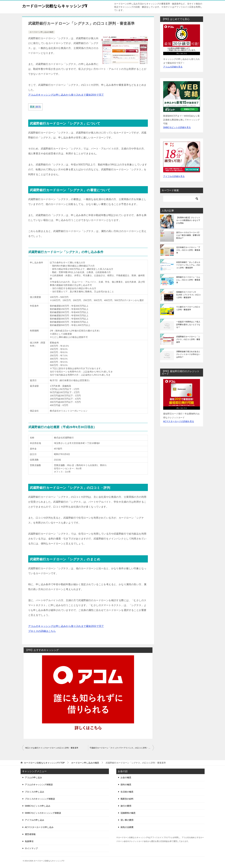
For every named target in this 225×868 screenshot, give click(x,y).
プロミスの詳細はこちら (42, 631)
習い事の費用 (127, 820)
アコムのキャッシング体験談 (39, 785)
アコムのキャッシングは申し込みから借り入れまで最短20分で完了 (66, 95)
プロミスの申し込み (35, 792)
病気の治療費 (127, 827)
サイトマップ (31, 848)
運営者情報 (30, 834)
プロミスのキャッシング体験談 (40, 799)
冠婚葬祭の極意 (128, 813)
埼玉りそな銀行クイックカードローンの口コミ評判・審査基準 (52, 748)
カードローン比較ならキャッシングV (61, 5)
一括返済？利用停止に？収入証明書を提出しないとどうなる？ (188, 325)
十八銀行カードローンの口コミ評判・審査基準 (188, 308)
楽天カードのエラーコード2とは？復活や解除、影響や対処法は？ (188, 235)
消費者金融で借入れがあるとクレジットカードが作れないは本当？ (188, 354)
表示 (38, 107)
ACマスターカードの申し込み (39, 827)
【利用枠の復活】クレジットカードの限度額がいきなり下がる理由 (188, 220)
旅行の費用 (126, 806)
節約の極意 (126, 785)
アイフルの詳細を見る (174, 176)
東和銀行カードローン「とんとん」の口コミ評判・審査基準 (188, 280)
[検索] (182, 199)
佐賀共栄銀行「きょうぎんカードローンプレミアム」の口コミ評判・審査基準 (188, 265)
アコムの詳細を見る (173, 67)
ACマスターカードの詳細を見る (179, 421)
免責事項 (29, 841)
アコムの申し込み (33, 777)
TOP (44, 763)
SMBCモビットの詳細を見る (177, 127)
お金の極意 (126, 777)
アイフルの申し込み (35, 820)
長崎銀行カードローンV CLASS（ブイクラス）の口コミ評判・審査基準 (188, 295)
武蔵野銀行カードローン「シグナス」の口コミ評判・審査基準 (188, 339)
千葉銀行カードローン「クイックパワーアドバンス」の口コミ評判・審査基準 (122, 748)
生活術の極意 (127, 792)
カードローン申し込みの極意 (42, 32)
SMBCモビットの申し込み (38, 806)
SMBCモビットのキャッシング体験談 (43, 813)
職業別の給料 (127, 799)
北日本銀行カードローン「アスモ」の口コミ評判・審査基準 (188, 250)
